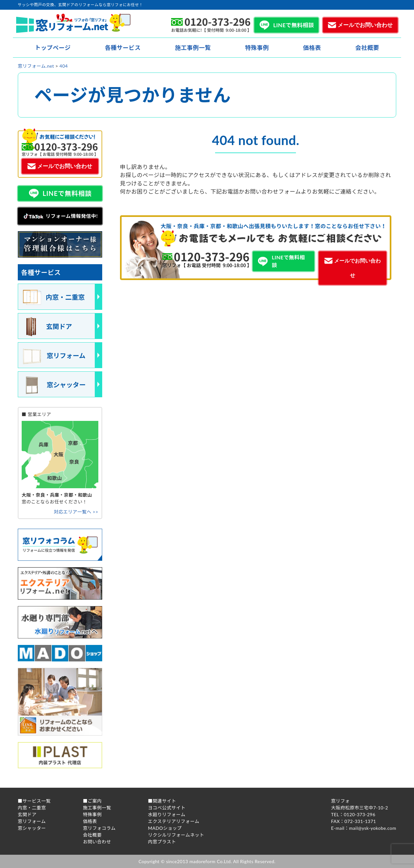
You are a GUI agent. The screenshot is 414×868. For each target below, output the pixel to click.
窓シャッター (32, 828)
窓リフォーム (32, 821)
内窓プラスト (162, 842)
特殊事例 (257, 48)
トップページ (53, 48)
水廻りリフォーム (167, 814)
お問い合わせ (97, 842)
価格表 (312, 48)
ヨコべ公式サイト (167, 808)
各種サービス (123, 48)
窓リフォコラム (99, 828)
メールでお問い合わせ (365, 25)
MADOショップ (165, 828)
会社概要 (367, 48)
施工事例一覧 (193, 48)
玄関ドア (27, 814)
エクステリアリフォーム (174, 821)
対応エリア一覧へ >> (76, 512)
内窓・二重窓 (32, 808)
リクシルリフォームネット (176, 835)
